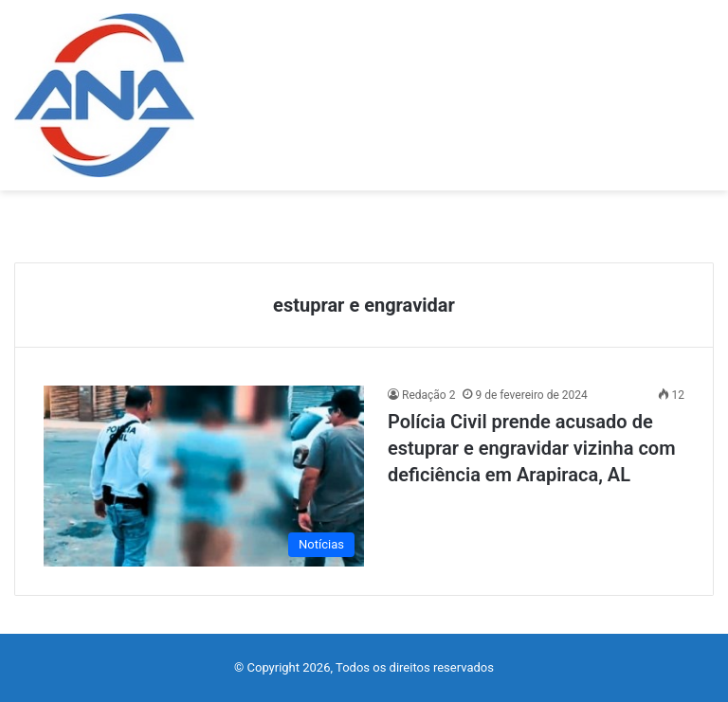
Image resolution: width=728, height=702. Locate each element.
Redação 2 (428, 395)
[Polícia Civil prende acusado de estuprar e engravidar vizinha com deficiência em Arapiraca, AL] (204, 476)
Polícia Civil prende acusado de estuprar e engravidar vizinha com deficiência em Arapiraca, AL (532, 448)
